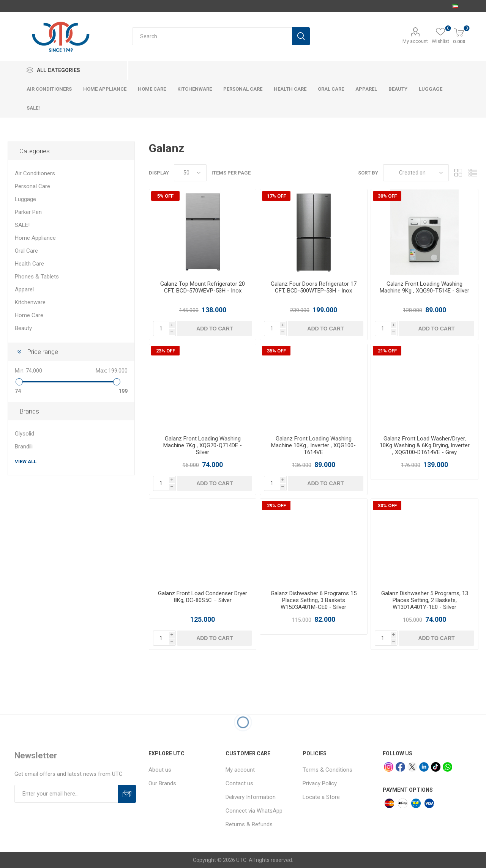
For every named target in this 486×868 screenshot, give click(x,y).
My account (415, 41)
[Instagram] (389, 767)
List (473, 173)
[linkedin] (424, 767)
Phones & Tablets (37, 277)
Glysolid (24, 434)
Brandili (24, 447)
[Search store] (212, 36)
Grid (458, 173)
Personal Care (32, 186)
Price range (43, 352)
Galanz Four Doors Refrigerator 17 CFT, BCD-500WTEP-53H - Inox (314, 287)
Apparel (24, 289)
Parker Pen (28, 212)
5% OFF (165, 196)
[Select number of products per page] (190, 173)
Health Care (29, 264)
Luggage (25, 199)
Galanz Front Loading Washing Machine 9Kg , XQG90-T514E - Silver (424, 287)
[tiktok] (436, 767)
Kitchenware (30, 302)
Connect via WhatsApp (254, 811)
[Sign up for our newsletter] (66, 794)
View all (26, 462)
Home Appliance (35, 238)
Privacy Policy (320, 783)
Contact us (239, 783)
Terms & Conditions (327, 770)
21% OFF (387, 351)
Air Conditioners (35, 173)
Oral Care (26, 251)
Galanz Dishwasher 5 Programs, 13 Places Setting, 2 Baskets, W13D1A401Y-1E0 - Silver (425, 600)
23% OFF (166, 351)
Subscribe (127, 794)
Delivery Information (251, 797)
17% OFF (276, 196)
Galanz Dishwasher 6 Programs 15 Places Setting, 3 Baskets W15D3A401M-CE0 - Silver (314, 600)
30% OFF (387, 196)
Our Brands (162, 783)
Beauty (23, 328)
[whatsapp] (447, 767)
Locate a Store (321, 797)
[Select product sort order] (416, 173)
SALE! (22, 225)
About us (160, 770)
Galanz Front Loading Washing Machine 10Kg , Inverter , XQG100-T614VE (313, 445)
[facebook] (400, 767)
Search (301, 36)
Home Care (29, 315)
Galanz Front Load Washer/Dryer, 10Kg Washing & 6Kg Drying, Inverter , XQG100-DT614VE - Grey (425, 445)
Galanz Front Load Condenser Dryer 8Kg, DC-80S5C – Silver (203, 597)
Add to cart (215, 329)
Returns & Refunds (249, 824)
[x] (412, 767)
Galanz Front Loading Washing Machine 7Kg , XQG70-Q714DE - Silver (203, 445)
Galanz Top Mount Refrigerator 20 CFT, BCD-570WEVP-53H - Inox (203, 287)
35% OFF (276, 351)
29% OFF (276, 506)
